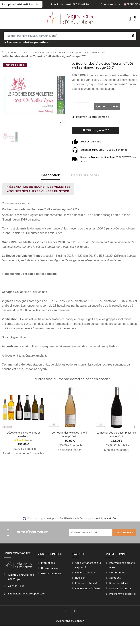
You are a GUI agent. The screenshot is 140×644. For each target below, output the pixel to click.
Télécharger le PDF (96, 130)
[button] (21, 4)
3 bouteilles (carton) (70, 450)
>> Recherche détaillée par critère (26, 42)
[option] (35, 95)
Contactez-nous (111, 4)
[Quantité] (82, 106)
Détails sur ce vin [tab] (85, 175)
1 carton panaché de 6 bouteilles (23, 453)
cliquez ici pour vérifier (104, 518)
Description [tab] (51, 175)
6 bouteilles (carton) (117, 450)
